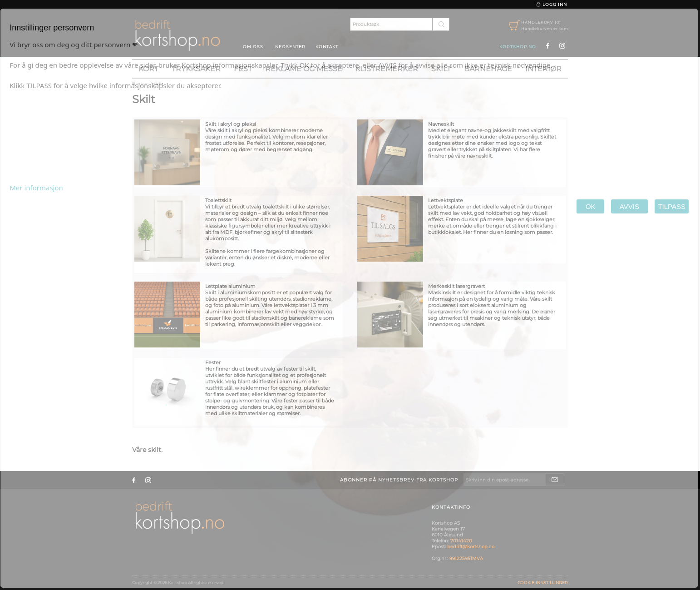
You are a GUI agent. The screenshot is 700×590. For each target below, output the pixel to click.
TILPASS (672, 206)
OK (590, 206)
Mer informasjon (36, 188)
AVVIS (629, 206)
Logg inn (551, 5)
